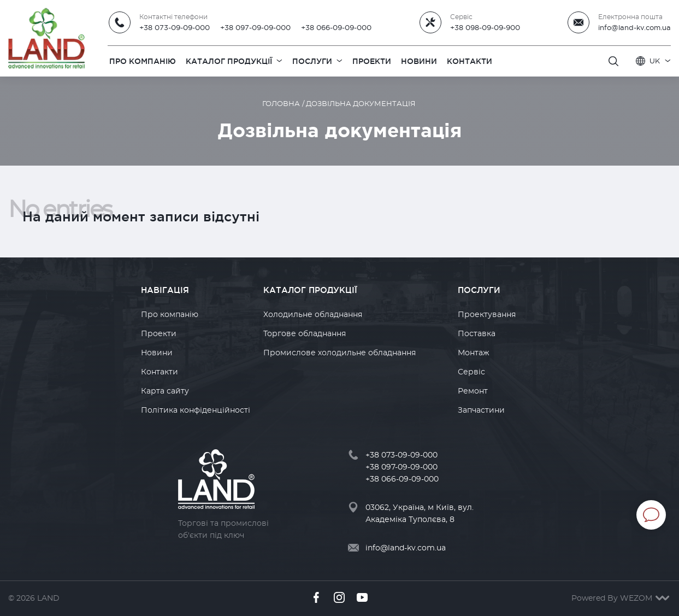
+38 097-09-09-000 (255, 28)
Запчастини (481, 410)
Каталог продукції (310, 290)
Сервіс (471, 372)
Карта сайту (165, 391)
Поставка (477, 334)
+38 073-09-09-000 (175, 28)
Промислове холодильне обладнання (339, 353)
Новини (157, 353)
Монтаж (474, 353)
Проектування (487, 315)
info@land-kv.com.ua (634, 28)
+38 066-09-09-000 (336, 28)
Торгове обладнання (305, 334)
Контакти (160, 372)
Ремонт (473, 391)
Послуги (479, 290)
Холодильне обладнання (313, 315)
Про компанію (170, 315)
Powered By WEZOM (621, 599)
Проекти (159, 334)
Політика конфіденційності (196, 410)
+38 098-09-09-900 (485, 28)
